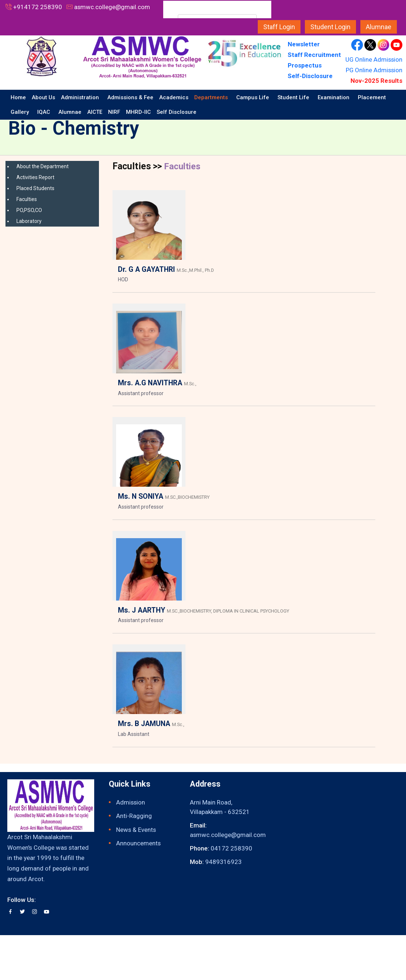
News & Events (136, 830)
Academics (174, 97)
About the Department (43, 166)
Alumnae (379, 27)
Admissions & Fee (130, 97)
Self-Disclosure (310, 76)
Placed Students (35, 188)
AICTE (95, 112)
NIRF (114, 112)
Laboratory (29, 221)
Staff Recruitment (314, 55)
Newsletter (304, 44)
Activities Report (35, 177)
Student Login (330, 27)
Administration (81, 97)
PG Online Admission (374, 70)
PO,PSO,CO (29, 210)
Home (18, 97)
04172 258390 (231, 848)
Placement (372, 97)
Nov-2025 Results (376, 81)
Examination (334, 97)
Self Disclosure (177, 112)
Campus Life (253, 97)
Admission (131, 802)
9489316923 (223, 862)
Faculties (27, 199)
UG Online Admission (373, 59)
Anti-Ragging (134, 816)
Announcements (139, 844)
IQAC (44, 112)
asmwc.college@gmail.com (112, 7)
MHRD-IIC (138, 112)
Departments (212, 97)
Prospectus (305, 65)
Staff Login (279, 27)
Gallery (20, 112)
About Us (43, 97)
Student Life (294, 97)
